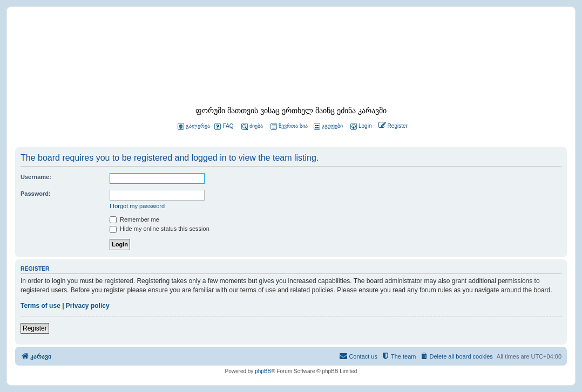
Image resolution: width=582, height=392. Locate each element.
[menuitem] (360, 126)
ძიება (252, 126)
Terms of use (40, 306)
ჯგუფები (328, 126)
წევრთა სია (289, 126)
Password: (36, 194)
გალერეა (194, 126)
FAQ (224, 126)
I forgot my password (137, 206)
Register (35, 328)
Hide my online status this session (160, 229)
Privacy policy (88, 306)
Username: (36, 177)
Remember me (134, 219)
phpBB (263, 371)
